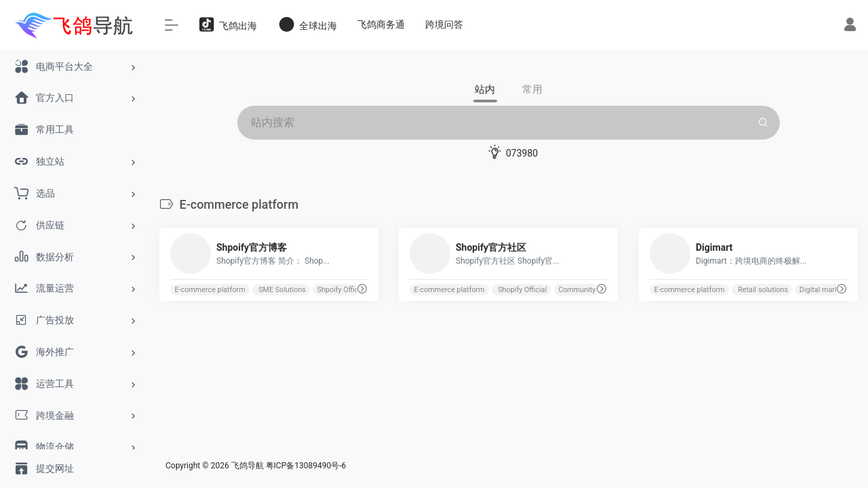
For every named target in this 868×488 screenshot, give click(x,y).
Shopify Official (522, 290)
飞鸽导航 (248, 466)
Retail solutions (762, 290)
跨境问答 (444, 24)
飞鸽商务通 (381, 24)
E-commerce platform (210, 290)
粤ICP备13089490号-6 (306, 466)
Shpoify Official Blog (350, 290)
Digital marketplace (831, 290)
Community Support (591, 290)
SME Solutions (281, 290)
